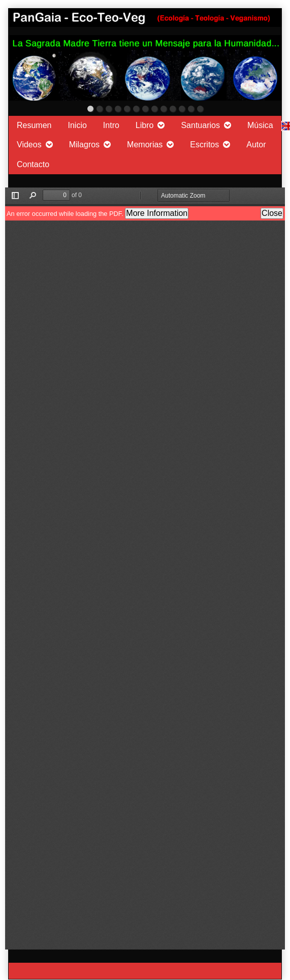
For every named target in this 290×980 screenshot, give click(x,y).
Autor (256, 145)
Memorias (145, 145)
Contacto (33, 164)
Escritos (204, 145)
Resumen (34, 125)
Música (260, 125)
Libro (145, 125)
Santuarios (200, 125)
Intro (111, 125)
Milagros (84, 145)
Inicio (77, 125)
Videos (29, 145)
